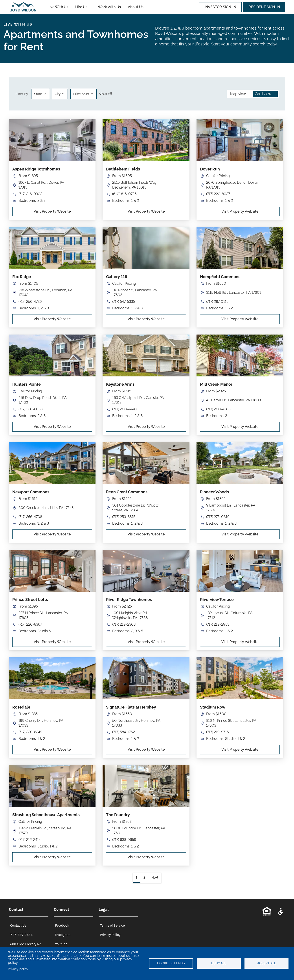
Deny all (219, 963)
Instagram (63, 935)
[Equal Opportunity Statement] (267, 911)
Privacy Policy (110, 935)
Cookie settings (171, 963)
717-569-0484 (21, 935)
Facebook (62, 925)
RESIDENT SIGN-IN (264, 7)
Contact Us (18, 925)
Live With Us (58, 7)
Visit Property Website (52, 211)
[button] (60, 94)
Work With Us (109, 7)
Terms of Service (112, 925)
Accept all (267, 963)
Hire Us (81, 7)
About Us (136, 7)
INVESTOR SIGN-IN (220, 7)
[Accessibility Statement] (281, 911)
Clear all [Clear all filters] (106, 94)
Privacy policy (18, 969)
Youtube (61, 944)
